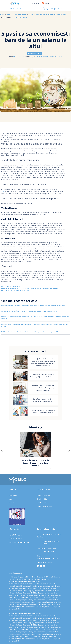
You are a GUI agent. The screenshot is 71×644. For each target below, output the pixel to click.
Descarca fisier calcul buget (11, 286)
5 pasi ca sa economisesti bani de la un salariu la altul (47, 14)
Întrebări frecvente (15, 535)
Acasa (2, 14)
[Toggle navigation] (61, 3)
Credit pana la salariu (44, 506)
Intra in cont (36, 3)
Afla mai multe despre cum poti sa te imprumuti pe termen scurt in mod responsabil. (30, 288)
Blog (9, 14)
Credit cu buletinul (43, 495)
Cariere (11, 503)
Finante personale (20, 14)
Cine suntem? (13, 495)
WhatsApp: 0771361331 (45, 562)
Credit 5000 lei (42, 499)
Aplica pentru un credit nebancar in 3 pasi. (16, 290)
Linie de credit (42, 503)
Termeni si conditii (15, 539)
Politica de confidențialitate (19, 542)
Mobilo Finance (19, 57)
